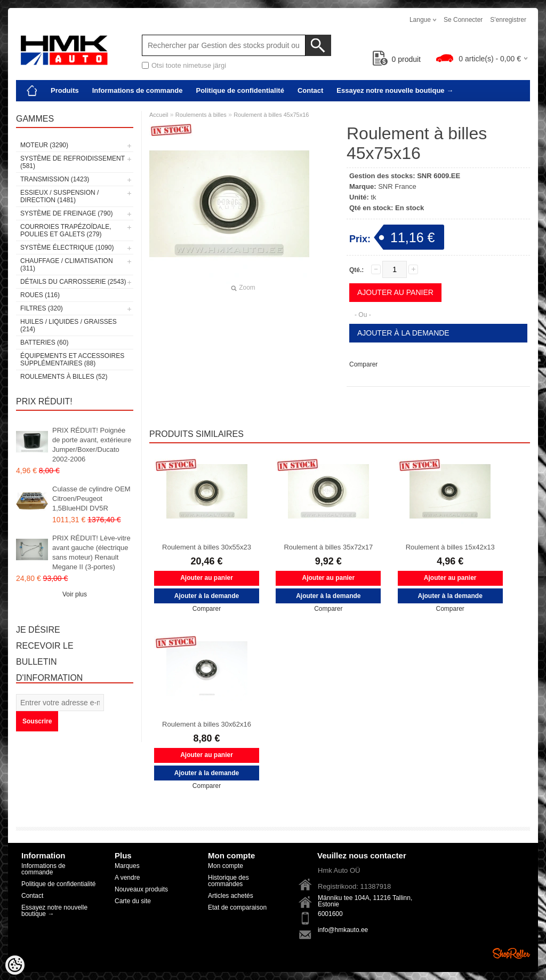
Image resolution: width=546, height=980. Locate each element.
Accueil (159, 115)
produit (397, 59)
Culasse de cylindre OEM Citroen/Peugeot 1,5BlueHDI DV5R (91, 499)
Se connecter (463, 20)
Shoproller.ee (511, 953)
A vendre (127, 878)
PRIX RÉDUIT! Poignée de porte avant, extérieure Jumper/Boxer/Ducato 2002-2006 (92, 445)
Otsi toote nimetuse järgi (189, 65)
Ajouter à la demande (403, 333)
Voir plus (75, 594)
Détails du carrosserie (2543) (73, 282)
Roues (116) (40, 295)
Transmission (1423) (55, 179)
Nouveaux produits (141, 889)
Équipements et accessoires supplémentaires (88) (72, 360)
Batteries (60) (44, 342)
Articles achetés (231, 896)
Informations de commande (138, 90)
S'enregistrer (508, 20)
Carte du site (133, 901)
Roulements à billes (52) (64, 377)
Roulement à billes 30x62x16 (207, 724)
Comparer (363, 364)
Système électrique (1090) (67, 248)
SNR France (397, 186)
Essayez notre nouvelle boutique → (395, 90)
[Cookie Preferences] (15, 965)
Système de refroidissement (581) (73, 162)
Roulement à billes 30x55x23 (207, 547)
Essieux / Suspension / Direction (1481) (59, 196)
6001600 (330, 914)
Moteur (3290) (44, 145)
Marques (127, 866)
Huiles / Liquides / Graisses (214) (69, 325)
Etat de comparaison (237, 907)
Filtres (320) (42, 308)
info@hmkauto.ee (343, 930)
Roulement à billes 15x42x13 (450, 547)
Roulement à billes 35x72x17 (328, 547)
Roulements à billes (201, 115)
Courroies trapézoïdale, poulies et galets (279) (66, 230)
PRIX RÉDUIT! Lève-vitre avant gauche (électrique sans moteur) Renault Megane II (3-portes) (91, 552)
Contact (310, 90)
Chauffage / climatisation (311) (67, 265)
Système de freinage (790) (66, 213)
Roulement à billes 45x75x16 (271, 115)
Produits (65, 90)
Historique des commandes (228, 881)
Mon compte (226, 866)
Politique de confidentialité (240, 90)
